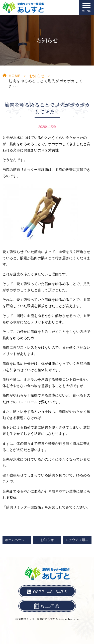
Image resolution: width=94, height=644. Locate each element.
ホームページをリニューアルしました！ (18, 540)
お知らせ (37, 76)
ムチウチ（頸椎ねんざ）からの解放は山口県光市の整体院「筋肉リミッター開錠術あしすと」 (78, 540)
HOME (15, 76)
